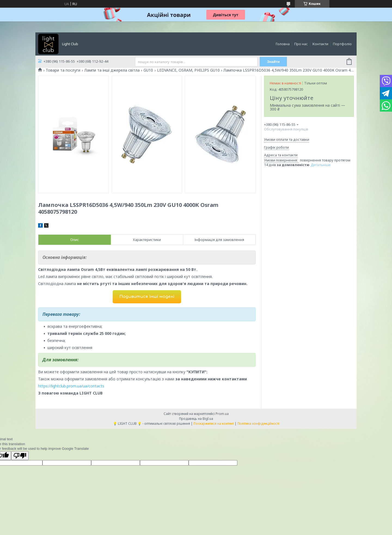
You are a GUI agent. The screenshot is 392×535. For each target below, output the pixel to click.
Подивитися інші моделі (147, 297)
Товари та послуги (63, 70)
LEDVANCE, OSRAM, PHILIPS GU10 (188, 70)
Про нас (301, 44)
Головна (283, 44)
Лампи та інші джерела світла (112, 70)
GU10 (148, 70)
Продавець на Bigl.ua (196, 419)
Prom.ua (222, 414)
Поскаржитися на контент (214, 424)
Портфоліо (342, 44)
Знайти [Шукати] (273, 62)
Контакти (320, 44)
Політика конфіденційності (258, 424)
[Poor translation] (20, 456)
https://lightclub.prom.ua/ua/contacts (71, 386)
